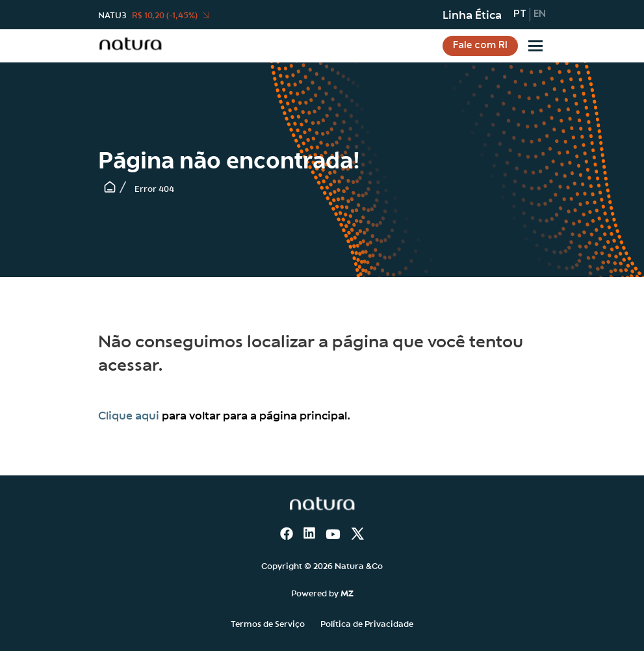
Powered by (322, 592)
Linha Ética (472, 14)
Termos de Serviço (268, 623)
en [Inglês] (540, 14)
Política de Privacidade (367, 623)
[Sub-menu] (535, 46)
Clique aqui (129, 415)
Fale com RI (480, 46)
